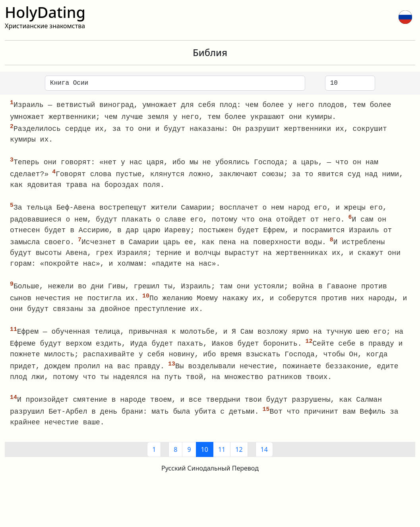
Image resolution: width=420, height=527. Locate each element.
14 (264, 455)
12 (239, 455)
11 (222, 455)
